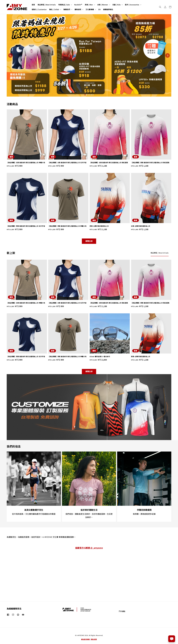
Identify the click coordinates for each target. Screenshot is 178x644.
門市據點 (122, 611)
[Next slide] (168, 55)
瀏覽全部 (89, 241)
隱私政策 (94, 639)
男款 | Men (89, 5)
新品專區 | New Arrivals (47, 5)
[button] (160, 7)
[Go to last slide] (10, 55)
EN (99, 9)
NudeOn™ (78, 5)
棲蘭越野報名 (108, 9)
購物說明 (78, 9)
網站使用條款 (85, 639)
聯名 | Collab (54, 9)
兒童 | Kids (116, 5)
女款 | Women (103, 5)
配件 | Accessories (132, 5)
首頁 (33, 5)
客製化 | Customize (39, 9)
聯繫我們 (67, 9)
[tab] (85, 95)
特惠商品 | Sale (64, 5)
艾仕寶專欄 (90, 9)
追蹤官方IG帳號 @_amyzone (89, 548)
